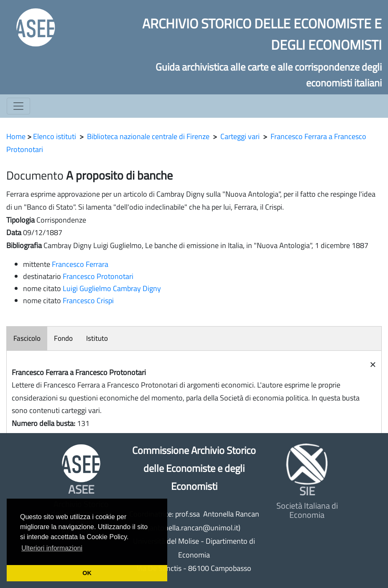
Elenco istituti (55, 136)
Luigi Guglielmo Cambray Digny (112, 288)
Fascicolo (27, 338)
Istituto (97, 338)
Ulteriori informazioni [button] (52, 548)
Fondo (63, 338)
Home (16, 136)
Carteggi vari (240, 136)
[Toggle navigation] (18, 106)
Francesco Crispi (88, 300)
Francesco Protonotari (98, 276)
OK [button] (87, 573)
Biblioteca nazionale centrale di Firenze (148, 136)
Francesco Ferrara (80, 264)
